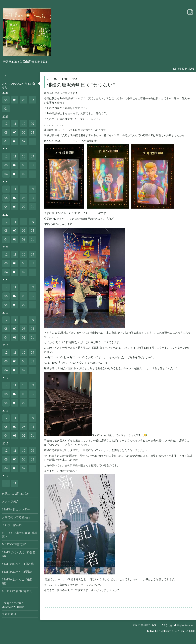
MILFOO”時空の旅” (14, 544)
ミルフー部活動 (12, 525)
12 (6, 124)
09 (32, 124)
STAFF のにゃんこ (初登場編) (18, 554)
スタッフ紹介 (10, 502)
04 (15, 100)
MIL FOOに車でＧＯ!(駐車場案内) (20, 535)
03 (24, 100)
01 (6, 109)
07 (15, 132)
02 (32, 100)
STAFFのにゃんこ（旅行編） (17, 581)
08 (6, 132)
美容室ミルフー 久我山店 (156, 625)
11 (15, 124)
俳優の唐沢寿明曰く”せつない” (81, 85)
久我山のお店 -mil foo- (16, 494)
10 (24, 124)
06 (24, 132)
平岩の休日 (9, 614)
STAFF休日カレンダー (16, 510)
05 (6, 100)
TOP (5, 76)
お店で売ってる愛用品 (16, 517)
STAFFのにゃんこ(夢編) (17, 572)
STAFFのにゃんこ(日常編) (18, 564)
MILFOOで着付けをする (17, 591)
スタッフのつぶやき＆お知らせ (19, 86)
